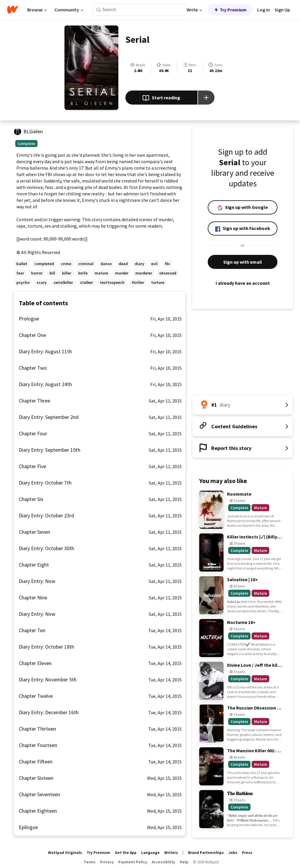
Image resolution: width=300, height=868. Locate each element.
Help (184, 862)
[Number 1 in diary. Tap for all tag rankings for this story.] (243, 405)
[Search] (99, 10)
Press (247, 853)
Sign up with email (243, 262)
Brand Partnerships (206, 853)
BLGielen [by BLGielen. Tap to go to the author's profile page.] (33, 131)
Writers (171, 853)
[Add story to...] (206, 98)
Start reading (161, 98)
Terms (90, 862)
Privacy (107, 862)
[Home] (12, 10)
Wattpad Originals (65, 853)
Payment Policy (133, 862)
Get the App (126, 853)
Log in (264, 10)
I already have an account (243, 283)
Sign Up (282, 10)
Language (150, 853)
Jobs (233, 853)
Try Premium (230, 10)
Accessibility (163, 862)
